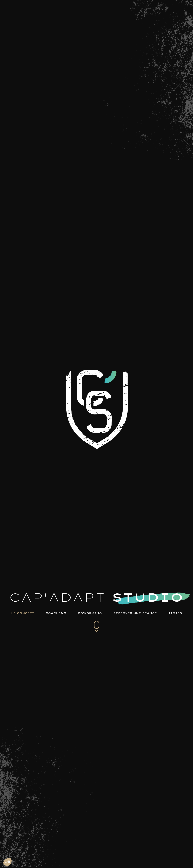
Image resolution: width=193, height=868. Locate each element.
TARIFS (175, 613)
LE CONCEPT (23, 613)
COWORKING (90, 613)
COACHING (56, 613)
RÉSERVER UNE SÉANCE (135, 613)
